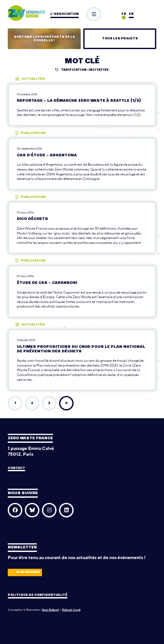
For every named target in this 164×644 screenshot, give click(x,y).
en (131, 14)
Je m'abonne (25, 572)
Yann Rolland (50, 610)
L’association (65, 14)
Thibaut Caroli (71, 610)
